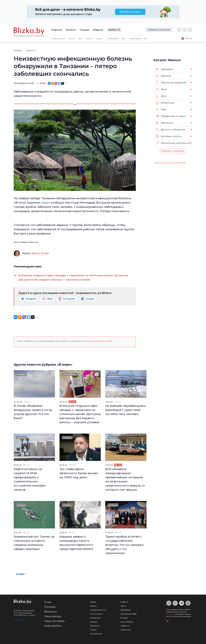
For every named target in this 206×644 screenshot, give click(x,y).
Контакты (18, 620)
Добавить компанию (159, 30)
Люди (93, 602)
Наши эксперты (54, 621)
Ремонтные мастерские (173, 143)
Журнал (98, 30)
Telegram (29, 299)
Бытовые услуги (168, 136)
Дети (161, 89)
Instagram (67, 299)
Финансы (95, 626)
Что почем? (96, 614)
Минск (93, 606)
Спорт (93, 630)
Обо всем (126, 630)
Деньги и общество (170, 130)
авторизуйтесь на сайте (101, 341)
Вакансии (51, 612)
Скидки (85, 30)
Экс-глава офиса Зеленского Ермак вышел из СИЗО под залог (79, 473)
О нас (48, 602)
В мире (18, 50)
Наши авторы (53, 616)
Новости (57, 30)
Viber (47, 299)
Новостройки (53, 626)
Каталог (71, 30)
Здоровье (164, 69)
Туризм (89, 38)
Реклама (50, 607)
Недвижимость (58, 38)
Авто (80, 38)
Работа (72, 38)
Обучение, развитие (171, 83)
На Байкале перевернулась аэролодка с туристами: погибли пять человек (126, 410)
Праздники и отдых (170, 116)
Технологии (70, 374)
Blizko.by (170, 614)
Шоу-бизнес (127, 622)
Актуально (95, 618)
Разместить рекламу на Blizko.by (170, 163)
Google (88, 299)
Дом (161, 96)
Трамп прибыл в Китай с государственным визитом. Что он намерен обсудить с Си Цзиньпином (124, 545)
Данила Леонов (40, 253)
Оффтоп (125, 626)
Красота (163, 76)
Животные (165, 103)
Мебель (113, 30)
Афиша (99, 38)
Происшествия (128, 614)
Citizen (46, 203)
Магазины (164, 123)
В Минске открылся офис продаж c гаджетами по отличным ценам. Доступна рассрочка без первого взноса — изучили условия (80, 414)
